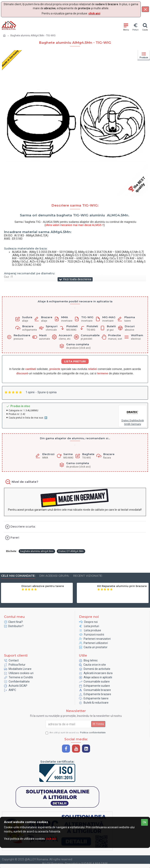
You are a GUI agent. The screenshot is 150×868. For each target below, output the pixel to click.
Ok (144, 822)
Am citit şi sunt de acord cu (76, 733)
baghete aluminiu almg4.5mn (37, 551)
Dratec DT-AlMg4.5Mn (71, 551)
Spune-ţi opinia (47, 392)
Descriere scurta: (23, 527)
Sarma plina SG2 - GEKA (39, 586)
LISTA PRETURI (75, 361)
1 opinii (30, 392)
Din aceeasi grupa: (54, 576)
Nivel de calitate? (25, 482)
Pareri (15, 538)
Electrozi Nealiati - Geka (114, 586)
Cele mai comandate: (18, 576)
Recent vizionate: (88, 576)
